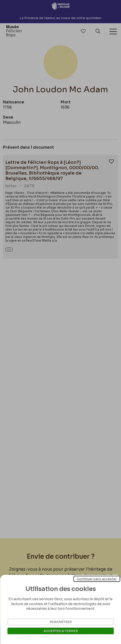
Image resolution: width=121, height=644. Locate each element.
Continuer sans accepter (97, 579)
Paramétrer (61, 622)
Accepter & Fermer (61, 631)
